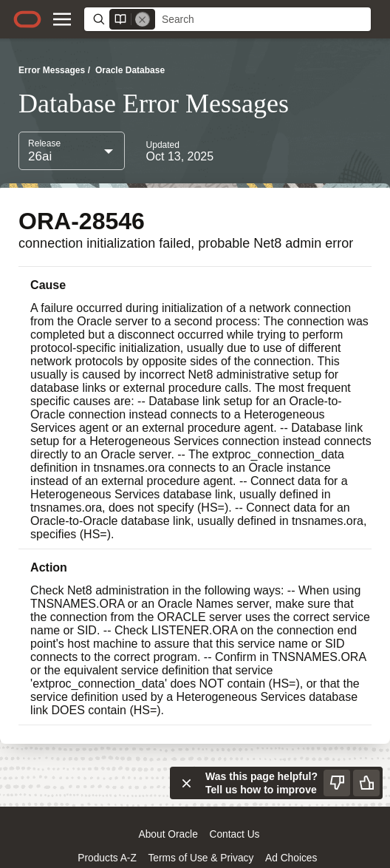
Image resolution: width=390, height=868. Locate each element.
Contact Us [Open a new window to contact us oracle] (234, 834)
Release (44, 143)
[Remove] (143, 19)
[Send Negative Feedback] (337, 783)
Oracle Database (130, 70)
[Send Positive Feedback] (366, 783)
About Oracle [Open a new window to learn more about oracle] (168, 834)
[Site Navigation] (62, 19)
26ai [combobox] (40, 156)
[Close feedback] (186, 783)
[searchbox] (263, 20)
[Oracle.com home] (27, 19)
